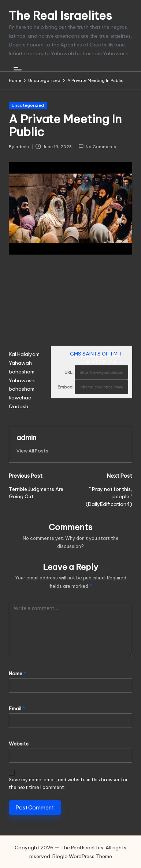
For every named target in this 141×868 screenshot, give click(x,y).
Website (19, 744)
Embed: (66, 387)
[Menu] (17, 69)
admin (26, 437)
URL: (69, 372)
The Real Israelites (60, 16)
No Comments (97, 146)
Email (17, 709)
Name (17, 673)
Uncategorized (28, 105)
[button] (32, 451)
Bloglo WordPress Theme (82, 856)
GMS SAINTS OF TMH (95, 354)
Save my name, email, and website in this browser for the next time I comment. (68, 784)
